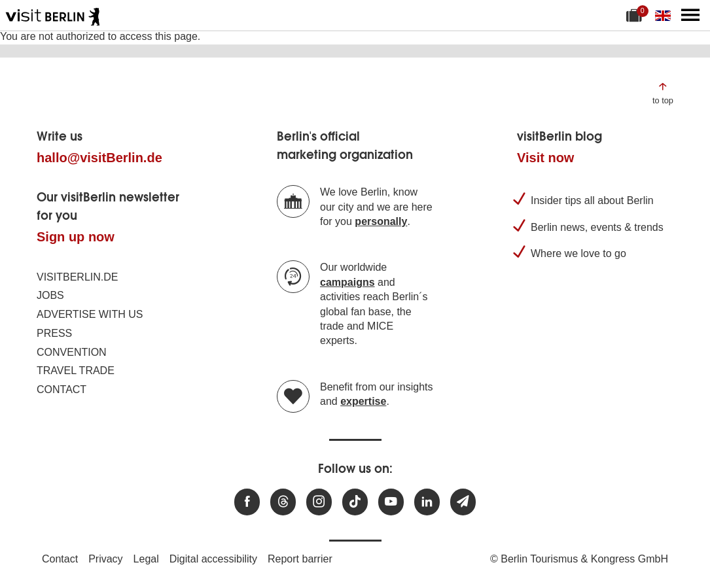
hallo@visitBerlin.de (99, 158)
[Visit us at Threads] (283, 502)
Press (54, 333)
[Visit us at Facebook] (247, 502)
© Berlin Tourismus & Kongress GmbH (579, 559)
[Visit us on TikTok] (355, 502)
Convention (72, 352)
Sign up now (76, 237)
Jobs (50, 295)
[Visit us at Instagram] (319, 502)
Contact (62, 389)
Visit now (545, 158)
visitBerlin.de (77, 277)
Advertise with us (90, 314)
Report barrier (300, 559)
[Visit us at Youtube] (391, 502)
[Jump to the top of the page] (663, 93)
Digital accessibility (213, 559)
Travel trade (76, 371)
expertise (363, 401)
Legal (146, 559)
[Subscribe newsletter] (463, 502)
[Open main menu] (690, 15)
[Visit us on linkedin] (427, 502)
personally (381, 221)
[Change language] (666, 15)
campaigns (347, 282)
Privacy (105, 559)
